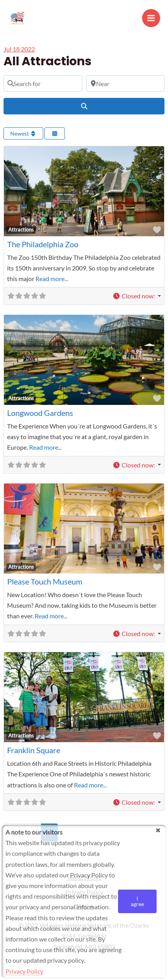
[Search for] (43, 83)
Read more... (52, 279)
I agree (137, 901)
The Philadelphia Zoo (43, 244)
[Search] (84, 106)
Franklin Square (34, 750)
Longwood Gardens (40, 413)
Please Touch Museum (45, 581)
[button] (137, 296)
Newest (24, 133)
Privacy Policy (24, 971)
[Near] (126, 83)
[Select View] (55, 133)
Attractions (21, 230)
